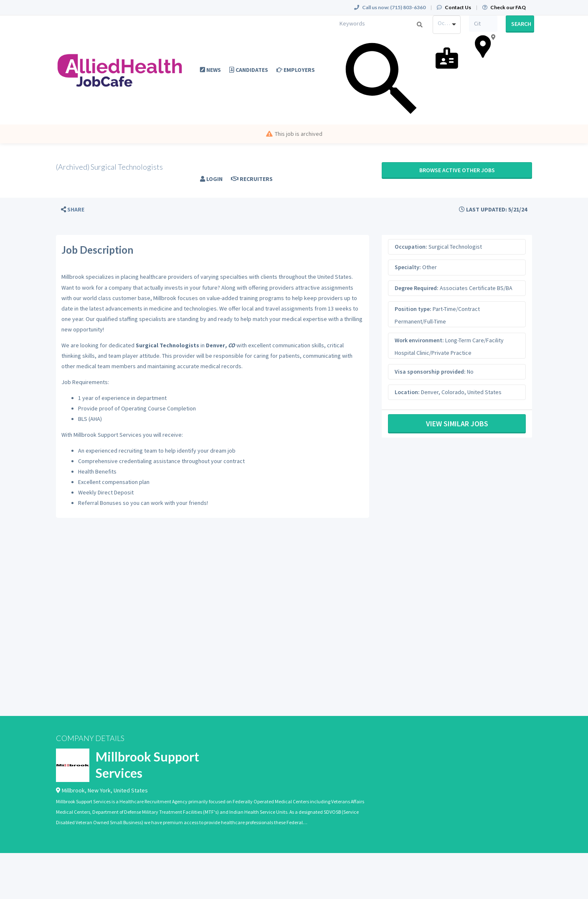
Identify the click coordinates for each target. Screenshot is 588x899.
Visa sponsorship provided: (430, 372)
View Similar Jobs (457, 424)
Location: (407, 392)
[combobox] (447, 25)
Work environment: (419, 340)
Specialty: (408, 267)
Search (521, 24)
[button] (73, 210)
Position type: (413, 309)
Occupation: (411, 247)
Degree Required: (417, 288)
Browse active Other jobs (457, 170)
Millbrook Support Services (147, 765)
